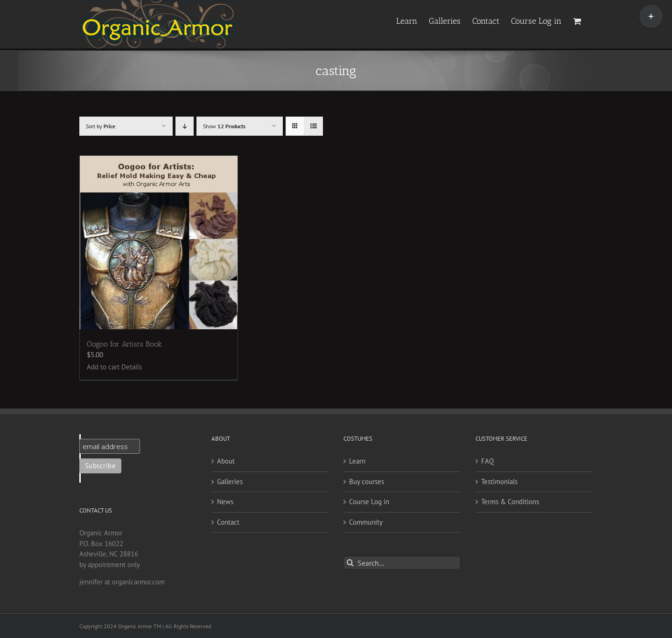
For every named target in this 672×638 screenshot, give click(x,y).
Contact (228, 522)
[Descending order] (185, 126)
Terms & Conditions (510, 502)
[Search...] (402, 563)
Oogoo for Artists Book (124, 344)
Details (132, 367)
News (225, 502)
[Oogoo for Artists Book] (159, 243)
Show (224, 126)
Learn (357, 461)
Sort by (101, 126)
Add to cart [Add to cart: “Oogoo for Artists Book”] (103, 367)
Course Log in (369, 502)
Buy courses (367, 482)
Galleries (230, 482)
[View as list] (313, 126)
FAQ (487, 461)
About (226, 461)
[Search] (350, 563)
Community (366, 522)
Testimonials (499, 482)
